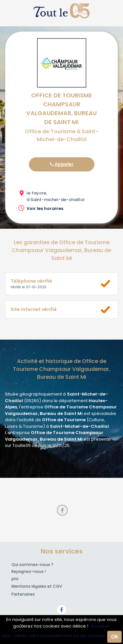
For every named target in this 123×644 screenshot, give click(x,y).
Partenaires (23, 594)
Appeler (62, 164)
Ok (114, 637)
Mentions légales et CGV (37, 586)
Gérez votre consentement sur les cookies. (60, 636)
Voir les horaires (45, 208)
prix (15, 579)
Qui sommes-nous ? (32, 565)
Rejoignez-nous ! (29, 571)
